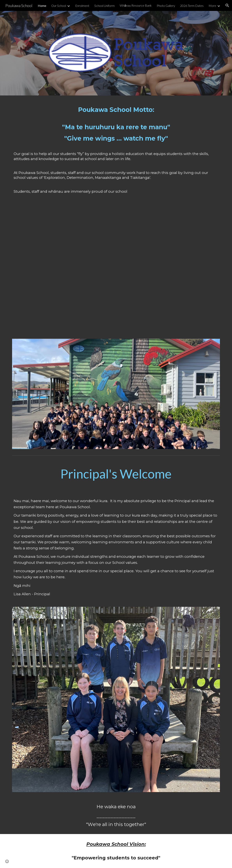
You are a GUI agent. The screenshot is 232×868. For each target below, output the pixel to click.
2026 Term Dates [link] (192, 6)
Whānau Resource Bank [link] (136, 5)
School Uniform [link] (104, 6)
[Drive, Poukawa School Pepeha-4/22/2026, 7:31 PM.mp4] (116, 270)
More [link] (212, 6)
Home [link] (42, 6)
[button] (227, 5)
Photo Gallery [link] (166, 6)
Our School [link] (59, 6)
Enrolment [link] (82, 6)
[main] (116, 153)
